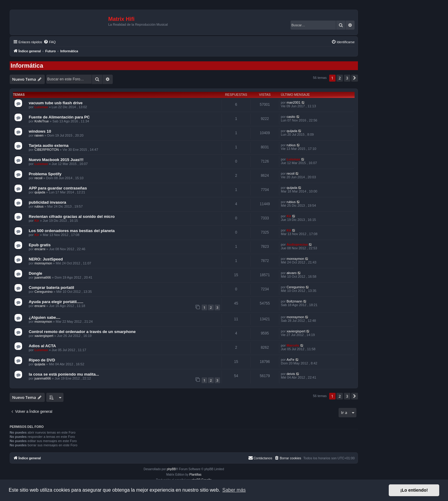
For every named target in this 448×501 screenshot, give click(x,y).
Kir (37, 221)
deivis (291, 374)
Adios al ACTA (42, 346)
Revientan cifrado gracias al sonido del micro (72, 217)
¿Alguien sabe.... (45, 317)
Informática (27, 66)
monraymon (43, 263)
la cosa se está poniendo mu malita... (64, 374)
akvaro (292, 273)
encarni (40, 249)
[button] (355, 78)
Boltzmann (294, 301)
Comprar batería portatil (51, 288)
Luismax (41, 107)
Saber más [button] (234, 490)
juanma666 (43, 277)
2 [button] (340, 78)
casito (291, 117)
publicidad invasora (47, 202)
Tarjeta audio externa (49, 145)
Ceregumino (44, 292)
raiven (39, 135)
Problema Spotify (45, 174)
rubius (291, 145)
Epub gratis (40, 245)
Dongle (36, 273)
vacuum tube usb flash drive (56, 103)
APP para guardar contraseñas (58, 188)
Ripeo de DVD (42, 360)
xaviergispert (44, 336)
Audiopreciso (297, 244)
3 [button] (347, 78)
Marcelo (293, 345)
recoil (38, 178)
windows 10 (40, 131)
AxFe (291, 360)
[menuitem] (50, 42)
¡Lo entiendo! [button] (414, 490)
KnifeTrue (42, 121)
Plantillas (195, 475)
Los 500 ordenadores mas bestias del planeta (72, 231)
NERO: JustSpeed (46, 259)
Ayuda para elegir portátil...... (56, 302)
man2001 (294, 102)
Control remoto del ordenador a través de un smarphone (82, 332)
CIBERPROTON (47, 150)
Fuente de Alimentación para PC (59, 117)
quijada (292, 131)
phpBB (171, 469)
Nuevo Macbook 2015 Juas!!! (56, 160)
